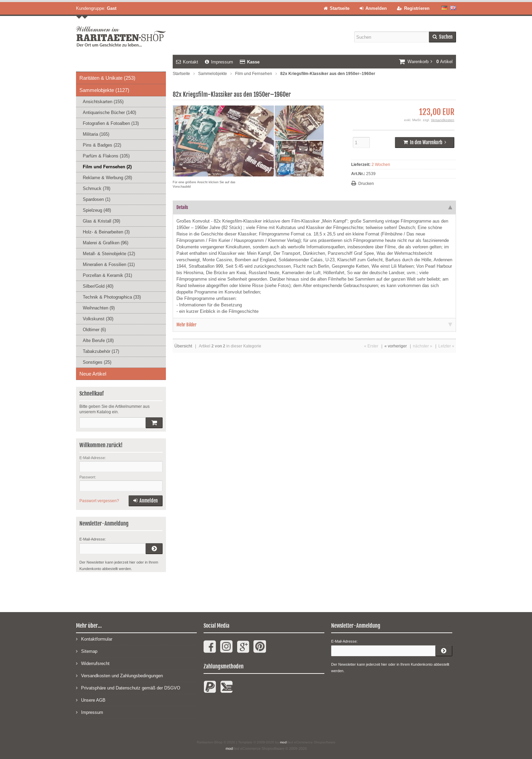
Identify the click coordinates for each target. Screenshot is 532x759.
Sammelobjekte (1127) (104, 90)
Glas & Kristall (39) (101, 221)
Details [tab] (314, 207)
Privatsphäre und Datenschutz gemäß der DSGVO (128, 688)
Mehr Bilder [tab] (314, 325)
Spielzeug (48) (97, 210)
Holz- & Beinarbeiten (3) (106, 232)
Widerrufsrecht (93, 663)
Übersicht (183, 346)
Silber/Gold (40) (98, 286)
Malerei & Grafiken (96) (106, 243)
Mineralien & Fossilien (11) (109, 264)
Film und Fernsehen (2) (107, 167)
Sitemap (87, 651)
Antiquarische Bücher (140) (109, 112)
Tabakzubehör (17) (101, 351)
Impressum (219, 62)
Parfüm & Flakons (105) (106, 156)
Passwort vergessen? (99, 501)
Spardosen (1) (97, 199)
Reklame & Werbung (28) (107, 178)
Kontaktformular (94, 639)
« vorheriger (396, 346)
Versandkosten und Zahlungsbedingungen (119, 675)
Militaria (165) (96, 134)
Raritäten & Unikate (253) (107, 78)
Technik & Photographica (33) (112, 297)
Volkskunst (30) (98, 319)
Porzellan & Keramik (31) (107, 275)
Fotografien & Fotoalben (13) (111, 123)
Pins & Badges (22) (102, 145)
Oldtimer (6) (94, 330)
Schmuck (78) (97, 188)
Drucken (366, 184)
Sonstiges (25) (97, 362)
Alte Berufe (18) (98, 340)
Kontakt (187, 62)
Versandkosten (443, 120)
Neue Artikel (93, 374)
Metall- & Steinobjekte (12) (109, 254)
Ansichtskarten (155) (103, 102)
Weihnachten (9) (99, 308)
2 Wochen (381, 165)
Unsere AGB (91, 700)
